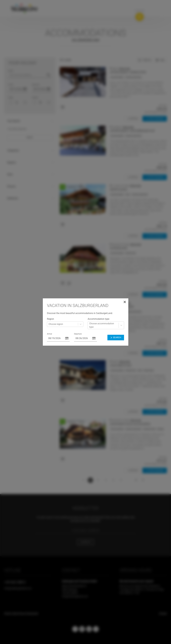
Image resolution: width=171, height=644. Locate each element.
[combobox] (49, 324)
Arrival (49, 334)
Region (50, 319)
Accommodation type (98, 319)
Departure (78, 334)
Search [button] (116, 337)
